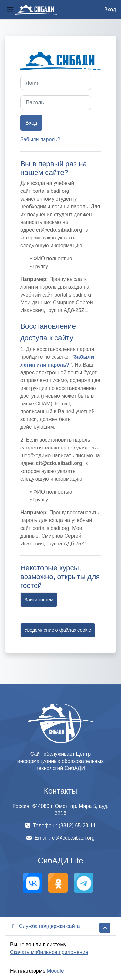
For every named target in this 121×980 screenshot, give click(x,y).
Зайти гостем (39, 600)
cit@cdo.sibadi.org (73, 838)
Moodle (55, 971)
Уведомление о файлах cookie (58, 630)
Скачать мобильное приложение (49, 952)
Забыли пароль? (40, 140)
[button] (105, 928)
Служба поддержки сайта (45, 926)
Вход (110, 10)
